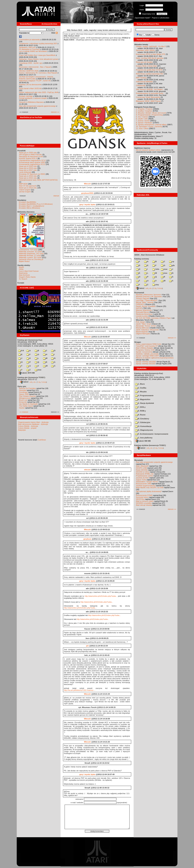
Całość (24, 382)
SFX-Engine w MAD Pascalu (31, 155)
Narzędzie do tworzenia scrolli (31, 156)
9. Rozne (140, 415)
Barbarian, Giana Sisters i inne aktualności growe (39, 59)
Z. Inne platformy (144, 438)
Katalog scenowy (142, 259)
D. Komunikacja (143, 426)
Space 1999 (24, 394)
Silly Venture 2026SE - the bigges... (150, 89)
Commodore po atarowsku (30, 40)
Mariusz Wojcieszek (144, 310)
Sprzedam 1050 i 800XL (146, 50)
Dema (157, 35)
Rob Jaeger (141, 322)
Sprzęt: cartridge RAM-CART (147, 356)
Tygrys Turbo (141, 480)
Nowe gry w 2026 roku (28, 153)
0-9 (21, 351)
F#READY (140, 304)
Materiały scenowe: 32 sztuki (31, 252)
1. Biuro (140, 384)
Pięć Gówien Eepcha (27, 396)
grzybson (87, 539)
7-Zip (39, 382)
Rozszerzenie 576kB (144, 495)
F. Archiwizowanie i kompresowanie (152, 434)
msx (164, 273)
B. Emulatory (142, 419)
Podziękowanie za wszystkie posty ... (151, 93)
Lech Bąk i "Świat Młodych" (147, 300)
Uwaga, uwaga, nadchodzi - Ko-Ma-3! (151, 46)
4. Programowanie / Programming (149, 115)
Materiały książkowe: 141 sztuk (31, 254)
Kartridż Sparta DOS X (28, 158)
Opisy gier (22, 386)
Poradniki (22, 151)
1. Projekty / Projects (144, 109)
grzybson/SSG (87, 193)
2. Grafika (141, 388)
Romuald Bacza (142, 312)
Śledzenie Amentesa (144, 314)
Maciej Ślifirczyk (142, 328)
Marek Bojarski (142, 332)
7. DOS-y (140, 407)
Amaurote (23, 402)
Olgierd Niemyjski (143, 334)
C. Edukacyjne (143, 422)
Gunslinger (23, 392)
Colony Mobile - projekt (27, 428)
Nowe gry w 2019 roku (28, 168)
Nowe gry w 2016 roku (28, 176)
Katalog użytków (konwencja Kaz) (149, 373)
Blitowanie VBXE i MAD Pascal (148, 101)
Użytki (148, 35)
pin (87, 646)
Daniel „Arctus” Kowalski (146, 306)
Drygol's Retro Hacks (27, 277)
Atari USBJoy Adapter (145, 348)
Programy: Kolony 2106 (145, 350)
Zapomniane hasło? (143, 18)
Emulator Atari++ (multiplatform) (32, 206)
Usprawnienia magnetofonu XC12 (33, 160)
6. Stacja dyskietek (145, 403)
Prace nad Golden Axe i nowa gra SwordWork (37, 55)
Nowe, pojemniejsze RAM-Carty (149, 344)
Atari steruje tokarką (144, 505)
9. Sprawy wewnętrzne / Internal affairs (151, 125)
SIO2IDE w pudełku (144, 503)
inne (38, 370)
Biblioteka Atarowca (26, 212)
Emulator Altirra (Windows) (30, 208)
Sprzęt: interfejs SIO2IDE (146, 362)
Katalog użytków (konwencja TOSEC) (150, 445)
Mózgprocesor (25, 398)
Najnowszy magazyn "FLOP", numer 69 (35, 81)
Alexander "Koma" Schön (146, 326)
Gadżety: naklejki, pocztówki (147, 354)
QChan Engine (25, 192)
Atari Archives (24, 275)
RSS (55, 33)
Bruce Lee (23, 400)
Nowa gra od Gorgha (144, 62)
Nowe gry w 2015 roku (28, 178)
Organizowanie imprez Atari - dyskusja (33, 422)
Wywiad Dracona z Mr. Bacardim (149, 296)
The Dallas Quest (26, 406)
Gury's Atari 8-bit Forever (29, 271)
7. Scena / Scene (143, 121)
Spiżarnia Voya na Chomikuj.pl (31, 259)
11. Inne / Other (142, 128)
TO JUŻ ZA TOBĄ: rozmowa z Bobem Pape (153, 318)
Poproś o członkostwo (160, 18)
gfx (172, 265)
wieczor (87, 470)
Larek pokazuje (25, 172)
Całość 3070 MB (27, 373)
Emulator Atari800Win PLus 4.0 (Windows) (36, 204)
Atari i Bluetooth (142, 466)
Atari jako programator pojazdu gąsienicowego (38, 106)
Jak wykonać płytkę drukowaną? (149, 491)
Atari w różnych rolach (145, 501)
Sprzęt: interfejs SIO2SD (146, 364)
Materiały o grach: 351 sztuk (30, 257)
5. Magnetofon (143, 399)
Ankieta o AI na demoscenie (30, 85)
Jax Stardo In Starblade (28, 404)
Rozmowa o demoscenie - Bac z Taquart (35, 67)
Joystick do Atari (142, 478)
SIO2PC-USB (141, 468)
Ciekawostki (141, 85)
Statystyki (22, 430)
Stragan (138, 342)
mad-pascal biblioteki (144, 82)
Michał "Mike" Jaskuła (145, 302)
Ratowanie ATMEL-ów (145, 474)
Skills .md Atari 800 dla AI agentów (150, 58)
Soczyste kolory (142, 497)
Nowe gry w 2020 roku (28, 166)
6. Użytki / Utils (142, 119)
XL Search (23, 279)
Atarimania (23, 273)
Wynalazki (139, 460)
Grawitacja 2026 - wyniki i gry (31, 63)
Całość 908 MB (143, 441)
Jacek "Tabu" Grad (143, 324)
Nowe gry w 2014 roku (28, 188)
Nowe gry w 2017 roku (28, 170)
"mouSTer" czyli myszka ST (147, 346)
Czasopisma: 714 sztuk (28, 250)
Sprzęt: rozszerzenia (144, 352)
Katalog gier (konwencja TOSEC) (31, 377)
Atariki (22, 267)
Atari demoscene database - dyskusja (33, 424)
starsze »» (55, 112)
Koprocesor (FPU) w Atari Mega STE (151, 54)
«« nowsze (24, 412)
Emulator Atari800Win (28, 202)
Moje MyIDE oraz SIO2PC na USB (150, 487)
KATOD (139, 308)
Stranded (23, 390)
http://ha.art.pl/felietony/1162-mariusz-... (80, 690)
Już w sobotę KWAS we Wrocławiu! (33, 51)
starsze (56, 196)
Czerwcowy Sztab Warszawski (148, 97)
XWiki (21, 269)
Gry (141, 35)
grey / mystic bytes (87, 205)
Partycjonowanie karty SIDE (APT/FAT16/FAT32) (38, 180)
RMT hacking (141, 78)
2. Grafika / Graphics (144, 111)
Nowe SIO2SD (142, 470)
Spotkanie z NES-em (27, 47)
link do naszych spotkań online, (148, 150)
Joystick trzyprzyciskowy (146, 486)
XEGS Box (140, 499)
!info (156, 269)
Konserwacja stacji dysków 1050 (32, 162)
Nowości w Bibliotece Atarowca (31, 102)
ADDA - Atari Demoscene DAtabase (149, 255)
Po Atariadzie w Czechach (30, 49)
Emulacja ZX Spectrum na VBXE (32, 174)
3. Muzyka (141, 392)
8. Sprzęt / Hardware (144, 123)
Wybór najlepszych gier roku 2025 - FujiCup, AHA (39, 92)
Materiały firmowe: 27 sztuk (30, 255)
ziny (156, 285)
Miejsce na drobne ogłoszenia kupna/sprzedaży (155, 358)
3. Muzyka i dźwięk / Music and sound (151, 113)
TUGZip (44, 382)
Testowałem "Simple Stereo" (147, 482)
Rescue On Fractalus (28, 388)
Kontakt (21, 283)
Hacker (22, 408)
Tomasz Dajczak (143, 298)
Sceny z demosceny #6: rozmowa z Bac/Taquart (38, 73)
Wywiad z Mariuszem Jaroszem (149, 295)
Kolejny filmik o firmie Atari (146, 66)
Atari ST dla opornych (28, 186)
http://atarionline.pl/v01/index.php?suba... (101, 596)
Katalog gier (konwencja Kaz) (30, 340)
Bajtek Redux (24, 261)
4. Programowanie (144, 395)
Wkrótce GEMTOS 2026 (29, 71)
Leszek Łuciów (142, 316)
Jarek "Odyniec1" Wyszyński (147, 330)
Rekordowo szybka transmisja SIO (150, 74)
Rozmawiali (139, 293)
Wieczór (87, 184)
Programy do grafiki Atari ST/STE (149, 70)
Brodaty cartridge (26, 96)
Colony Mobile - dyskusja (28, 426)
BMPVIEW (23, 184)
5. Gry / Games (142, 117)
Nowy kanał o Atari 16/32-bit (30, 88)
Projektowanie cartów (145, 476)
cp (172, 261)
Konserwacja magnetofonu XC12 (32, 164)
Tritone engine (25, 190)
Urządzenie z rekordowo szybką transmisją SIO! (38, 43)
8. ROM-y (141, 411)
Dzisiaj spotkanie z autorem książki (33, 98)
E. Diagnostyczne (144, 430)
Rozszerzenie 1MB (144, 484)
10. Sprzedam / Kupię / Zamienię (149, 127)
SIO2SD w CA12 (143, 472)
